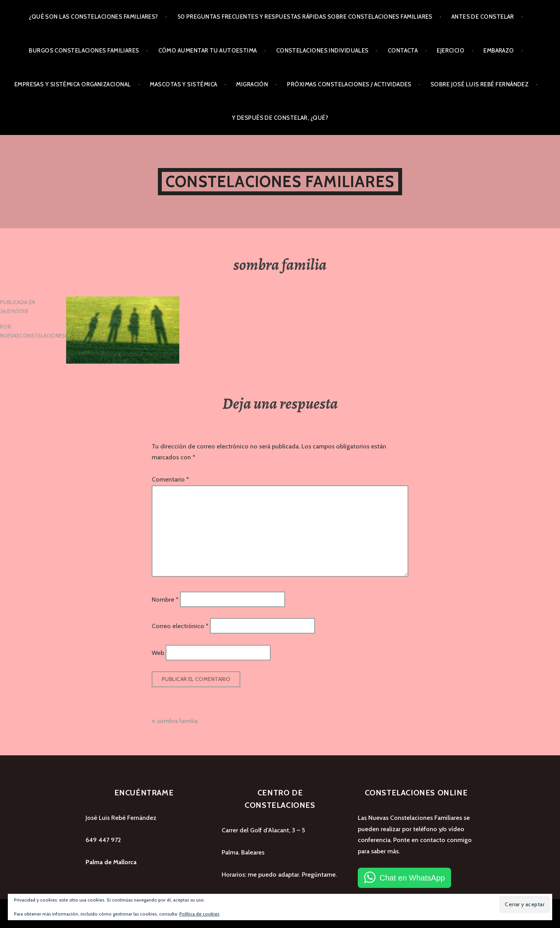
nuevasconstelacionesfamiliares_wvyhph (59, 336)
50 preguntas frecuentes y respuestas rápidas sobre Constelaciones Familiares (305, 17)
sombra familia (177, 721)
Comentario (170, 479)
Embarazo (499, 51)
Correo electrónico (180, 626)
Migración (252, 84)
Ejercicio (451, 51)
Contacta (403, 51)
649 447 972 (103, 840)
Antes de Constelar (483, 17)
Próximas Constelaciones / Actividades (349, 84)
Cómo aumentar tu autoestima (208, 51)
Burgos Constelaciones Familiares (84, 51)
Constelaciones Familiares (280, 181)
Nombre (165, 600)
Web (158, 652)
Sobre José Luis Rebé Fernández (480, 84)
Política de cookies (199, 914)
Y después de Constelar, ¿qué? (280, 118)
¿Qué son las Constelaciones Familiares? (94, 17)
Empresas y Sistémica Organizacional (73, 84)
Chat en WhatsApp (412, 878)
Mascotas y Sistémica (183, 84)
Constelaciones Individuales (322, 51)
